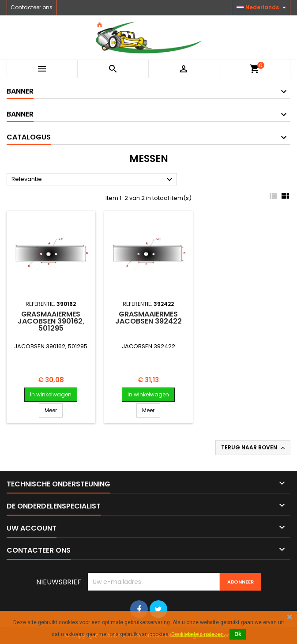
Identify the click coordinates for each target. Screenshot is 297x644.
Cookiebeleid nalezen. (198, 634)
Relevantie (93, 180)
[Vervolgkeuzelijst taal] (262, 8)
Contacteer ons (32, 7)
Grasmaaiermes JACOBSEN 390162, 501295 (51, 321)
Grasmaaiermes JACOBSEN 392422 (148, 318)
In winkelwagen (51, 394)
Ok (238, 634)
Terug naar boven (254, 448)
